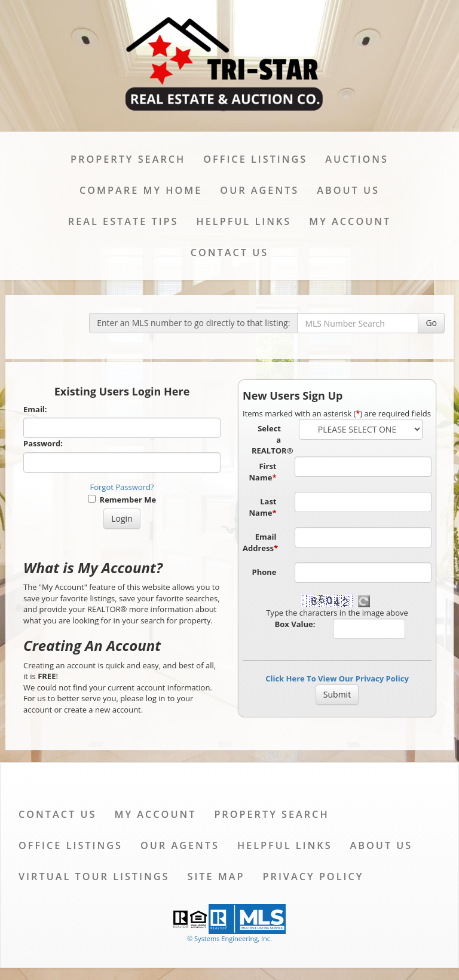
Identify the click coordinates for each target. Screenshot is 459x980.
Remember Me (122, 500)
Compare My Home (141, 190)
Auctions (357, 159)
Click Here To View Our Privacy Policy (337, 678)
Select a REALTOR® (271, 439)
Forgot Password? (122, 487)
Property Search (128, 159)
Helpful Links (244, 221)
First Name (263, 472)
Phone (264, 572)
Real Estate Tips (123, 221)
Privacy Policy (313, 876)
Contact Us (229, 252)
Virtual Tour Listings (94, 876)
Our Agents (259, 190)
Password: (43, 443)
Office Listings (255, 159)
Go (431, 323)
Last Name (263, 507)
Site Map (216, 876)
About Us (348, 190)
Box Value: (295, 624)
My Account (350, 221)
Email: (35, 409)
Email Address (260, 542)
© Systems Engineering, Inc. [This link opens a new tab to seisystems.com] (229, 938)
